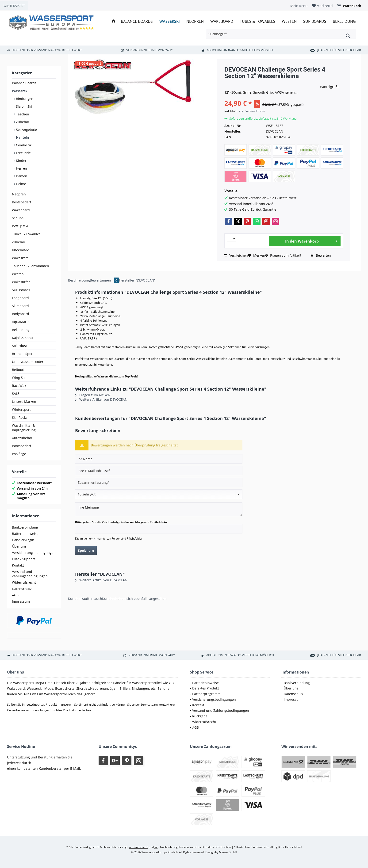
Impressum (21, 601)
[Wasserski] (170, 21)
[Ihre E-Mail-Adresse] (159, 471)
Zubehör (22, 122)
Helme (21, 184)
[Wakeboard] (222, 21)
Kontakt (18, 565)
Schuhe (18, 218)
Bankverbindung (25, 527)
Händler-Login (23, 540)
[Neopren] (195, 21)
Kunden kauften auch (85, 599)
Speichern (86, 550)
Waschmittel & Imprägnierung (24, 428)
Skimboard (20, 306)
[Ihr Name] (159, 459)
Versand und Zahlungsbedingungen (30, 574)
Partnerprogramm (206, 694)
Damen (21, 176)
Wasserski (20, 91)
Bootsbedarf (22, 202)
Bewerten (321, 255)
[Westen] (289, 21)
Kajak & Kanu (22, 338)
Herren (21, 168)
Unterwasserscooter (28, 362)
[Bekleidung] (344, 21)
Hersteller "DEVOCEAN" (137, 280)
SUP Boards (21, 290)
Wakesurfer (21, 282)
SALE (16, 394)
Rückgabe (200, 716)
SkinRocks (20, 417)
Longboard (20, 298)
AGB (15, 595)
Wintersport (21, 409)
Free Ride (23, 153)
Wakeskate (20, 258)
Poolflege (19, 454)
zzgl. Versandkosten (252, 111)
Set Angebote (26, 130)
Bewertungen (104, 280)
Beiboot (18, 370)
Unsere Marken (24, 402)
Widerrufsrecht (24, 582)
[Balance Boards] (137, 21)
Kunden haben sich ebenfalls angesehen (134, 599)
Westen (18, 274)
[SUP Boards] (315, 21)
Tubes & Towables (26, 234)
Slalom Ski (23, 106)
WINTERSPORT (14, 6)
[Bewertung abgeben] (159, 494)
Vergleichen (236, 255)
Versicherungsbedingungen (34, 553)
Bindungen (24, 99)
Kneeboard (21, 250)
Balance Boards (24, 83)
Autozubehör (22, 438)
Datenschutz (22, 589)
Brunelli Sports (24, 354)
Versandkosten (138, 847)
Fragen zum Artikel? (283, 255)
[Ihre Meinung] (159, 509)
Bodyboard (21, 314)
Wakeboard (21, 210)
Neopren (19, 194)
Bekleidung (21, 330)
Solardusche (22, 346)
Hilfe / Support (23, 559)
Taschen (22, 114)
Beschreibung (79, 280)
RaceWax (19, 386)
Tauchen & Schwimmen (31, 266)
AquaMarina (22, 322)
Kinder (21, 161)
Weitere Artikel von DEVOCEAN (101, 399)
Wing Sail (19, 378)
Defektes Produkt (206, 688)
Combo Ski (24, 145)
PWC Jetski (20, 226)
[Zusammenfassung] (159, 482)
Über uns (19, 546)
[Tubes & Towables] (258, 21)
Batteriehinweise (25, 534)
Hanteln (22, 137)
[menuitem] (299, 6)
